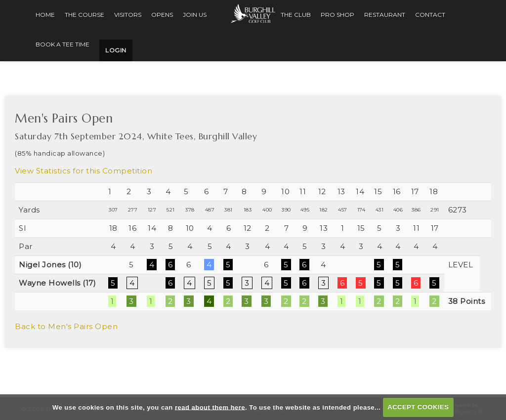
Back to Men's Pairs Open (66, 324)
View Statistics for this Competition (84, 169)
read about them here (210, 407)
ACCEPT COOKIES (418, 407)
